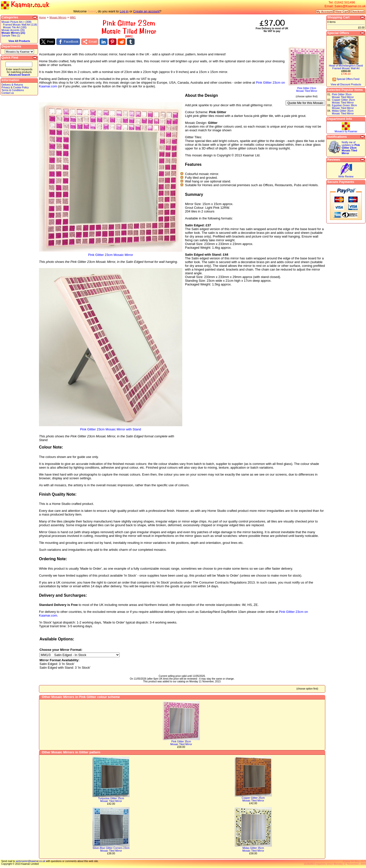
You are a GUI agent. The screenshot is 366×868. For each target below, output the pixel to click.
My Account (325, 12)
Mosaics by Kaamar (346, 131)
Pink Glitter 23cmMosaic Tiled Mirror (307, 88)
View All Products (19, 41)
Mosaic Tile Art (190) (15, 27)
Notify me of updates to (351, 148)
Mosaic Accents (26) (13, 30)
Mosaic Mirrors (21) (13, 33)
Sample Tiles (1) (11, 36)
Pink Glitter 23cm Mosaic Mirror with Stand (110, 428)
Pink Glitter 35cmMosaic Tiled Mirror (181, 743)
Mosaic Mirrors (58, 17)
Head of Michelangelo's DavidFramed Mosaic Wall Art (346, 67)
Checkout (357, 12)
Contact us (8, 93)
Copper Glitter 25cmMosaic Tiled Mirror (253, 799)
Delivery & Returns (12, 85)
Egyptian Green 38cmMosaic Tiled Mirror (345, 107)
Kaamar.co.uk (25, 5)
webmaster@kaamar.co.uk (30, 861)
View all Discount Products (346, 85)
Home (42, 17)
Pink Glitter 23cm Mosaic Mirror (110, 253)
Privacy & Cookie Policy (15, 87)
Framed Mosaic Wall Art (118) (20, 25)
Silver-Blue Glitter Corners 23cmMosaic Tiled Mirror (111, 849)
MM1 (73, 17)
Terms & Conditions (13, 90)
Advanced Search (19, 75)
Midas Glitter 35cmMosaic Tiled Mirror (253, 849)
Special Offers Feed (346, 79)
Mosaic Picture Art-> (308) (16, 22)
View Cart (342, 12)
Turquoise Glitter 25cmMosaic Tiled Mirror (111, 800)
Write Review (346, 177)
